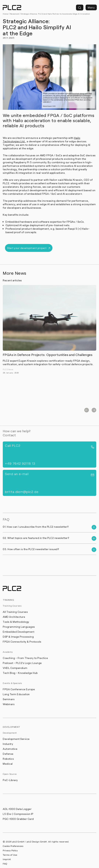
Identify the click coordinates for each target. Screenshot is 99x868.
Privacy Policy (10, 850)
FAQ (5, 864)
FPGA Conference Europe (19, 689)
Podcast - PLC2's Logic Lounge (22, 663)
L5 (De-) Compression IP (18, 814)
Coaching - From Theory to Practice (25, 658)
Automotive (10, 749)
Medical (8, 764)
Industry (8, 744)
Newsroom (15, 14)
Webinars (9, 704)
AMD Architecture (14, 617)
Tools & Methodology (16, 622)
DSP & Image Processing (18, 637)
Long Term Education (16, 694)
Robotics (8, 759)
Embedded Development (18, 632)
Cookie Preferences (13, 846)
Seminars (9, 699)
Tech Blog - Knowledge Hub (20, 673)
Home (6, 14)
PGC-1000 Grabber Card (18, 819)
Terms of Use (10, 855)
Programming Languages (19, 627)
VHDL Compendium (15, 668)
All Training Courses (15, 612)
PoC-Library (10, 780)
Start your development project (29, 248)
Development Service (16, 739)
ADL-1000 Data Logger (17, 809)
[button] (87, 410)
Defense (8, 754)
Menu (91, 7)
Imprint (7, 859)
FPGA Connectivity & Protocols (22, 642)
